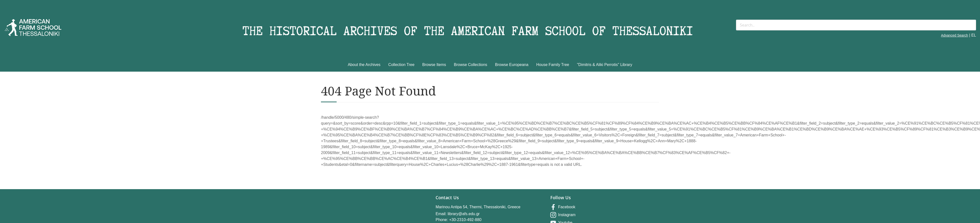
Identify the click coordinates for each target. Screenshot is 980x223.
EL (974, 35)
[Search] (856, 25)
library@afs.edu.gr (464, 214)
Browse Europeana (512, 65)
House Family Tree (553, 65)
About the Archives (364, 65)
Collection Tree (401, 65)
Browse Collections (471, 65)
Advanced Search (955, 35)
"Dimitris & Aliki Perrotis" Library (605, 65)
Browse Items (434, 65)
